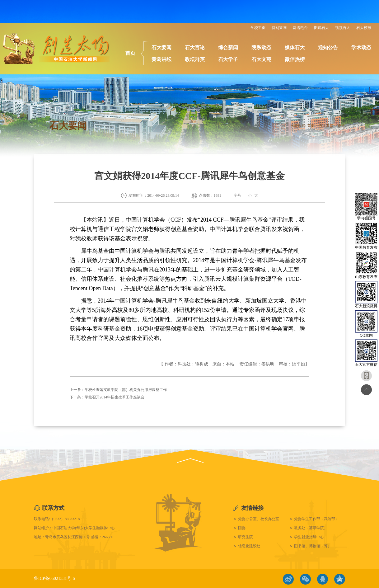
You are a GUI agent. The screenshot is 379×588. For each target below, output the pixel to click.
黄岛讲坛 (161, 59)
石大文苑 (261, 59)
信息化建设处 (249, 546)
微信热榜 (295, 59)
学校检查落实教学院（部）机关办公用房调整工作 (126, 390)
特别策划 (279, 28)
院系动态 (261, 47)
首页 (130, 53)
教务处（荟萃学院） (311, 528)
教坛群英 (195, 59)
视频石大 (343, 28)
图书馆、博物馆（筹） (313, 546)
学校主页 (258, 28)
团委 (242, 528)
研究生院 (246, 537)
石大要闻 (161, 47)
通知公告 (328, 47)
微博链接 (288, 579)
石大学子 (228, 59)
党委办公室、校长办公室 (259, 519)
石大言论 (195, 47)
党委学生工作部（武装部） (316, 519)
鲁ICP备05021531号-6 (54, 579)
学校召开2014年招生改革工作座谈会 (115, 397)
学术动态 (361, 47)
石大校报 (364, 28)
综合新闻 (228, 47)
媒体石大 (295, 47)
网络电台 (300, 28)
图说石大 (321, 28)
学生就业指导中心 (309, 537)
